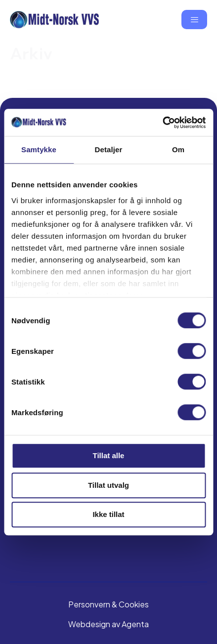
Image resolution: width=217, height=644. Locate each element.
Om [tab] (178, 150)
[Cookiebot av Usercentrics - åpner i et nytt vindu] (162, 123)
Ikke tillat (108, 514)
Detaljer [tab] (109, 150)
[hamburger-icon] (194, 20)
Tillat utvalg (108, 485)
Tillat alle (109, 455)
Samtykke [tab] (39, 150)
